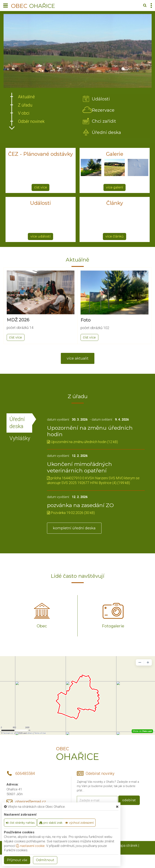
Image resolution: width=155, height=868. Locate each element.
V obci (24, 113)
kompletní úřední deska (74, 529)
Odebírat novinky (100, 775)
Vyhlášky (20, 440)
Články (115, 204)
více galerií (115, 188)
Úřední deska (17, 424)
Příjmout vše (17, 860)
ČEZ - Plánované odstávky (41, 155)
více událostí (41, 237)
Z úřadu (25, 105)
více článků (115, 237)
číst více (41, 188)
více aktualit (78, 360)
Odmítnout (45, 860)
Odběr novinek (31, 121)
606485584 (25, 775)
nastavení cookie (30, 846)
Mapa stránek (127, 847)
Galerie (115, 155)
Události (41, 204)
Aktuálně (26, 97)
